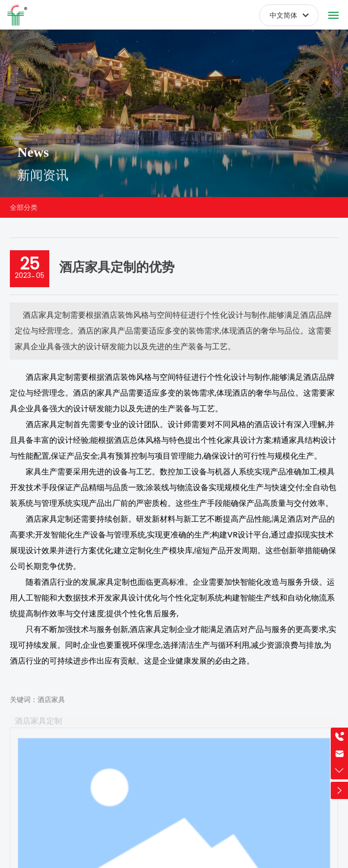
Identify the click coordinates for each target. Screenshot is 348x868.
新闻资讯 (43, 183)
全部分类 (24, 207)
